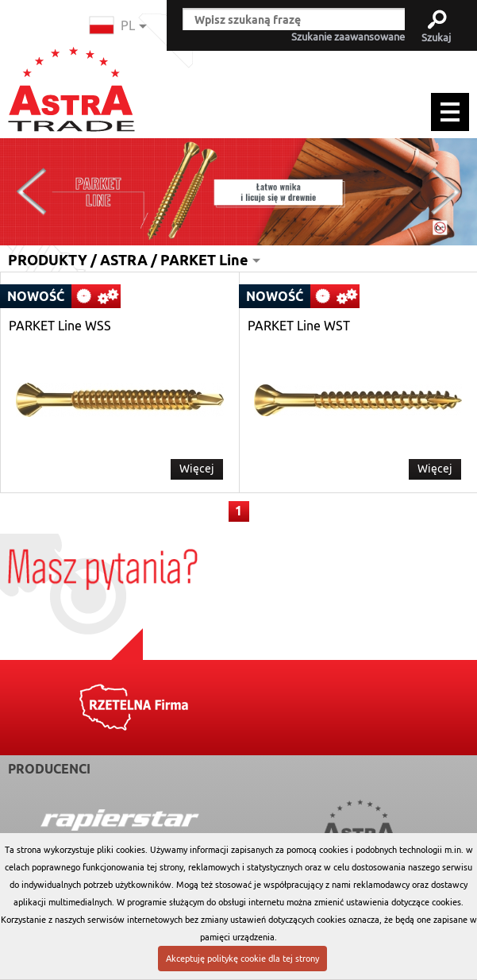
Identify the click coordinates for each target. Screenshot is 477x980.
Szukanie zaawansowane (348, 37)
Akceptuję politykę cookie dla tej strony (242, 959)
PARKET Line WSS (60, 326)
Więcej (197, 469)
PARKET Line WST (299, 326)
